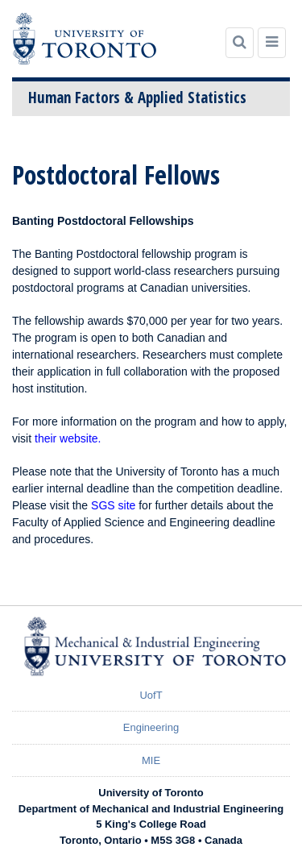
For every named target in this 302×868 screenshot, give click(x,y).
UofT (151, 695)
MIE (151, 760)
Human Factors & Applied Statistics (137, 98)
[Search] (240, 43)
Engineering (151, 727)
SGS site (113, 505)
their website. (68, 438)
